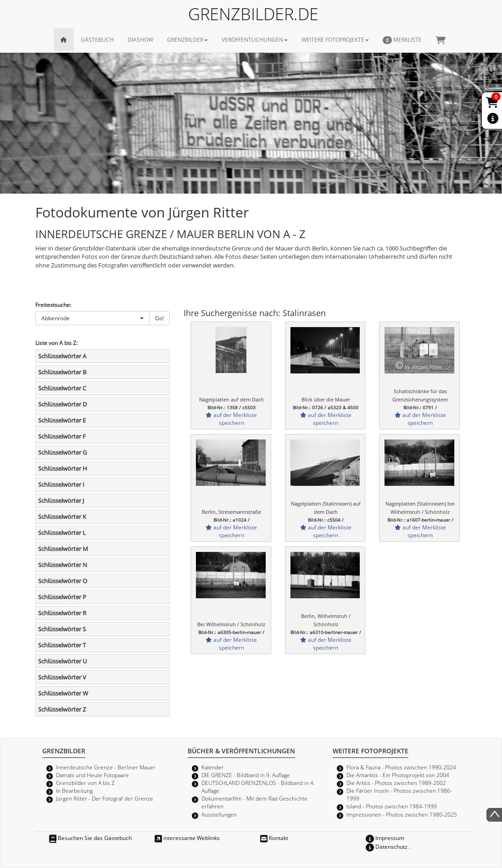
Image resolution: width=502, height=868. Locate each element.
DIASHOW (140, 39)
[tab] (103, 356)
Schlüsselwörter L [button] (62, 533)
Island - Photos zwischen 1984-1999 (392, 806)
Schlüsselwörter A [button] (62, 356)
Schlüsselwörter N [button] (63, 565)
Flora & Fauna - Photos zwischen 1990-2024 (401, 767)
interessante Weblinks (187, 838)
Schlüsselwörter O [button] (63, 581)
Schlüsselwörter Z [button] (62, 709)
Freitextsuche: (53, 305)
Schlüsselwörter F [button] (62, 436)
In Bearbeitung (74, 790)
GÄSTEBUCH (97, 39)
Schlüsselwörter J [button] (61, 501)
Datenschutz (387, 846)
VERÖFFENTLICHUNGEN (255, 39)
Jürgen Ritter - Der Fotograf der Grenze (105, 798)
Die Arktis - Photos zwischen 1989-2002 (396, 783)
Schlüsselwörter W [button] (63, 693)
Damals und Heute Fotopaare (92, 775)
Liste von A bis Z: (56, 343)
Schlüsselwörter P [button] (62, 597)
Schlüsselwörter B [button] (62, 372)
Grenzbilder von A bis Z (85, 783)
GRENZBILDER (187, 39)
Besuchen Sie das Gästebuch (90, 838)
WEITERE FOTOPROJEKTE (335, 39)
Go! (159, 318)
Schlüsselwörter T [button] (62, 645)
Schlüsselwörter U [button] (62, 661)
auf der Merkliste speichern (231, 419)
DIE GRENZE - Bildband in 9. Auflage (246, 775)
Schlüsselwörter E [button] (62, 420)
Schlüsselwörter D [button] (62, 404)
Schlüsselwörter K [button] (62, 517)
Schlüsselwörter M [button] (63, 549)
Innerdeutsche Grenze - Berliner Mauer (106, 767)
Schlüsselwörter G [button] (62, 452)
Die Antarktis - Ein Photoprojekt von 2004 (398, 775)
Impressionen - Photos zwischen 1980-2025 (402, 814)
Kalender (213, 767)
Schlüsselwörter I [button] (61, 484)
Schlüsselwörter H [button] (63, 468)
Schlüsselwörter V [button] (62, 677)
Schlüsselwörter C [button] (62, 388)
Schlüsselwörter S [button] (62, 629)
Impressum (385, 838)
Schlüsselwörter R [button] (62, 613)
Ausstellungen (219, 814)
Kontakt (274, 838)
